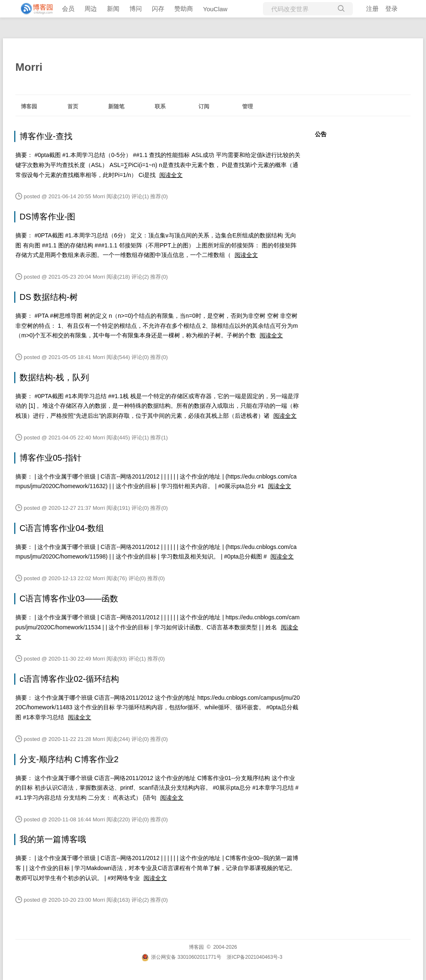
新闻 (113, 9)
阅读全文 (171, 175)
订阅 (204, 106)
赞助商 (184, 9)
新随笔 (116, 106)
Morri (29, 67)
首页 (73, 106)
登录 (391, 9)
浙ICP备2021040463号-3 (254, 957)
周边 (91, 9)
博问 (136, 9)
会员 (68, 9)
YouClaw (215, 9)
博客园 (29, 106)
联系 (160, 106)
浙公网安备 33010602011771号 (181, 957)
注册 (372, 9)
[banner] (33, 9)
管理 (248, 106)
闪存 (158, 9)
